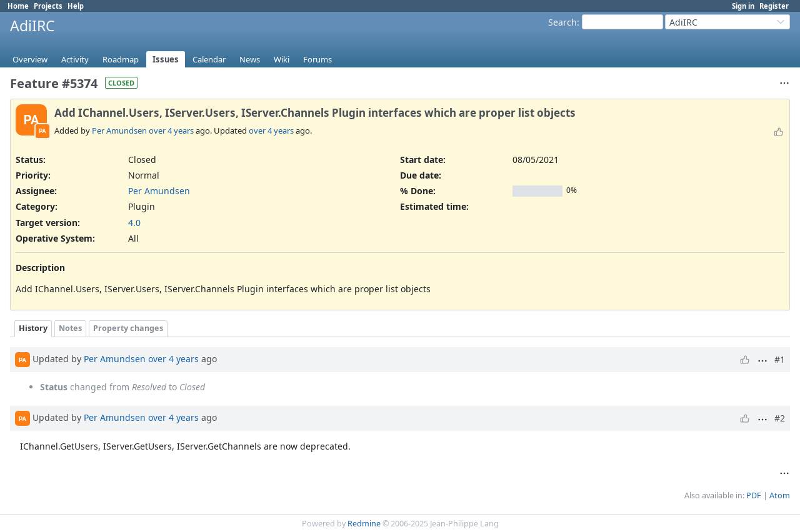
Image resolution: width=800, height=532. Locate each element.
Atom (780, 495)
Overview (30, 59)
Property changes (128, 328)
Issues (166, 59)
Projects (48, 6)
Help (76, 6)
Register (774, 6)
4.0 (134, 223)
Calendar (209, 59)
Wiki (282, 59)
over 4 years (171, 131)
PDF (754, 495)
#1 (780, 359)
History (33, 328)
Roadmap (121, 59)
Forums (317, 59)
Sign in (743, 6)
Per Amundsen (119, 131)
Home (18, 6)
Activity (75, 59)
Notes (70, 328)
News (250, 59)
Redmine (364, 524)
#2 (780, 418)
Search (562, 22)
